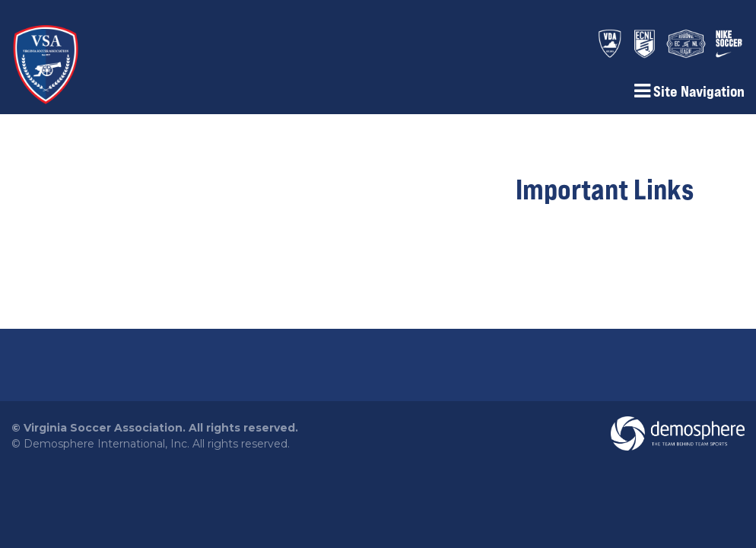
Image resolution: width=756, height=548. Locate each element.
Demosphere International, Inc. (106, 444)
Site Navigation (689, 91)
